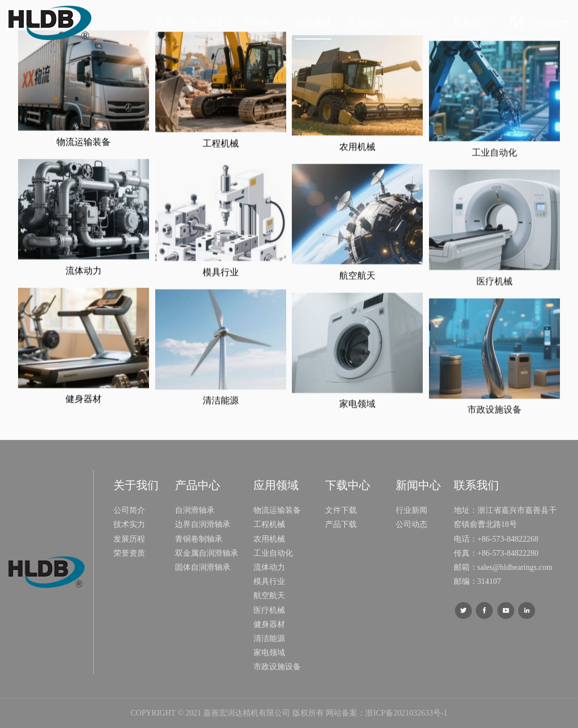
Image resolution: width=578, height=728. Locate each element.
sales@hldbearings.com (515, 567)
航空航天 (357, 300)
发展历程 (129, 539)
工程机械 (221, 160)
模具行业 (221, 288)
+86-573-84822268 (508, 539)
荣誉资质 (129, 553)
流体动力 (84, 280)
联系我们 (471, 22)
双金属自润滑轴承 (207, 553)
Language (551, 22)
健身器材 (84, 408)
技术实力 (129, 524)
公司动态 (411, 524)
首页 (164, 22)
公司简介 (129, 510)
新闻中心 (418, 22)
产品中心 (260, 22)
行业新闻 (411, 510)
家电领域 (357, 428)
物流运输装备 (84, 151)
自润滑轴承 (195, 510)
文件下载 (341, 510)
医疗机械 (494, 317)
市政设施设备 (494, 446)
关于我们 (208, 22)
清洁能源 (221, 417)
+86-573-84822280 (508, 553)
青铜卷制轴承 (199, 539)
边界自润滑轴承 (203, 524)
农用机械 (357, 171)
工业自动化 (494, 189)
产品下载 (341, 524)
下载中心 (366, 22)
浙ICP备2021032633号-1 (406, 713)
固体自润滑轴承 (203, 567)
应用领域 (313, 22)
